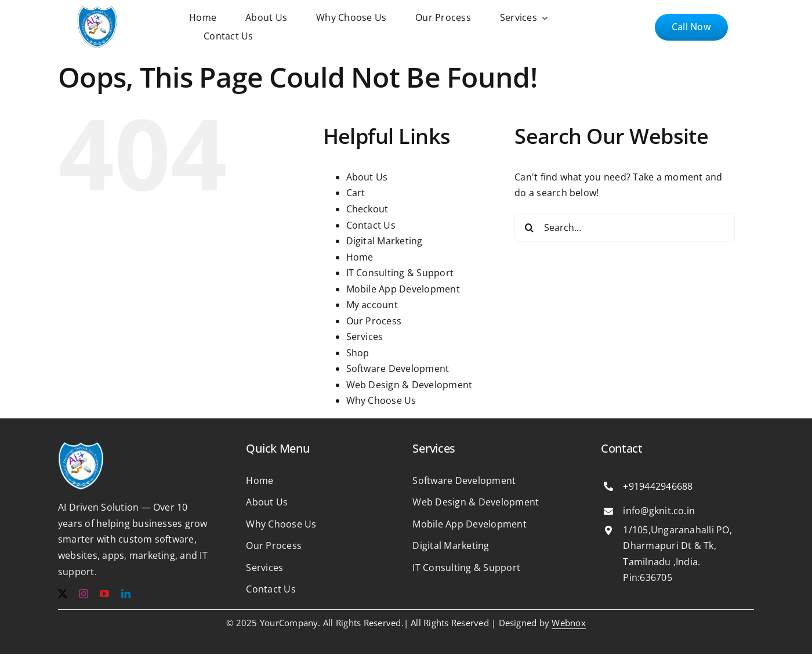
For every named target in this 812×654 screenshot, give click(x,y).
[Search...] (625, 227)
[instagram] (84, 594)
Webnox (568, 623)
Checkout (367, 209)
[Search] (529, 227)
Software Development (398, 368)
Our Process (374, 321)
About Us (367, 177)
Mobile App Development (403, 289)
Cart (356, 193)
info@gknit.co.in (659, 511)
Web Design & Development (409, 385)
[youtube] (104, 594)
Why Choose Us (381, 400)
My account (372, 305)
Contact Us (371, 225)
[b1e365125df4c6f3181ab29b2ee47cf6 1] (97, 10)
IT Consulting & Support (400, 273)
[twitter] (63, 594)
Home (360, 257)
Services (365, 337)
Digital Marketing (385, 241)
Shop (358, 353)
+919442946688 (658, 486)
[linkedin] (126, 594)
